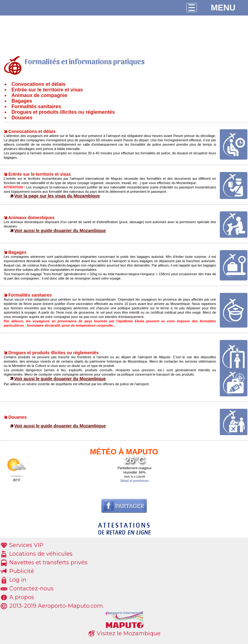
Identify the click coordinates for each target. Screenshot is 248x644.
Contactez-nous (31, 589)
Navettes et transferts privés (48, 562)
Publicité (22, 571)
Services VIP (26, 545)
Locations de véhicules (41, 554)
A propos (22, 597)
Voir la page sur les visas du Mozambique (57, 196)
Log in (18, 580)
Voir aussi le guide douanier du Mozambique (60, 231)
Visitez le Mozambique (129, 633)
